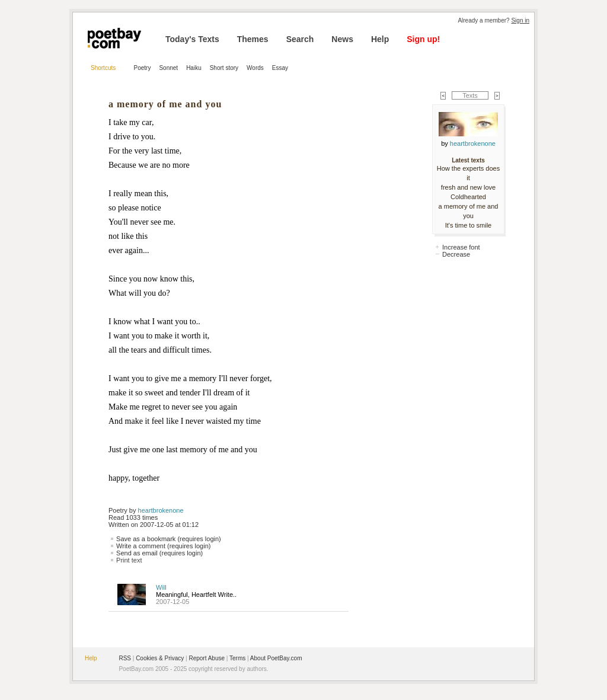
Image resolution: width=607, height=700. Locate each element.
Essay (280, 68)
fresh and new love (468, 187)
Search (300, 39)
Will (161, 587)
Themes (253, 39)
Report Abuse (207, 658)
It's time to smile (469, 225)
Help (380, 39)
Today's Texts (192, 39)
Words (255, 68)
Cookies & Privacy (160, 658)
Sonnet (168, 68)
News (342, 39)
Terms (237, 658)
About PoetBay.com (276, 658)
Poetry (143, 68)
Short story (224, 68)
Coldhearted (468, 197)
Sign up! (423, 39)
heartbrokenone (161, 510)
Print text (129, 560)
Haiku (194, 68)
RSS (125, 658)
